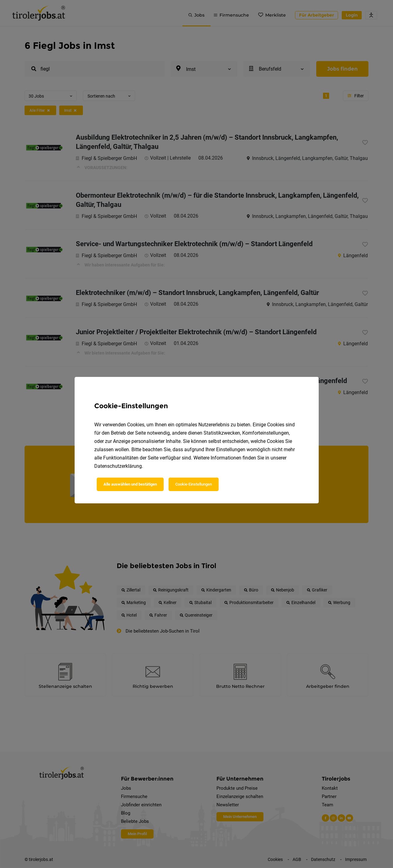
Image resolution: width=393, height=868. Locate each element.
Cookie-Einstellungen (194, 484)
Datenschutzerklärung (118, 466)
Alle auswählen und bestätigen (130, 484)
